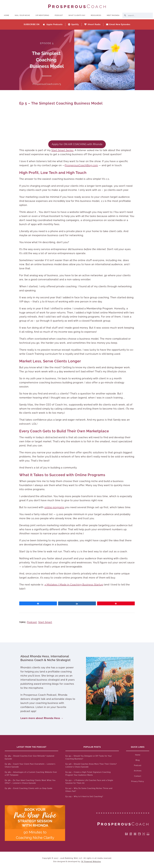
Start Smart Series (62, 150)
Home (7, 15)
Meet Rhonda (113, 15)
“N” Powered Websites (91, 862)
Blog (138, 760)
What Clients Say (77, 15)
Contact (138, 776)
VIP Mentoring (42, 15)
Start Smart (45, 622)
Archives (138, 771)
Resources (96, 15)
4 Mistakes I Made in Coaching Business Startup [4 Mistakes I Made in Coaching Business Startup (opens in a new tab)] (74, 585)
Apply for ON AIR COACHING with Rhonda (77, 144)
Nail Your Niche (22, 15)
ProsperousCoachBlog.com (81, 165)
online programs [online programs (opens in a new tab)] (54, 507)
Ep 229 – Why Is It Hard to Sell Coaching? (84, 796)
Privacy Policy (138, 781)
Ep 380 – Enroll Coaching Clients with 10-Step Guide (29, 788)
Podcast (59, 15)
